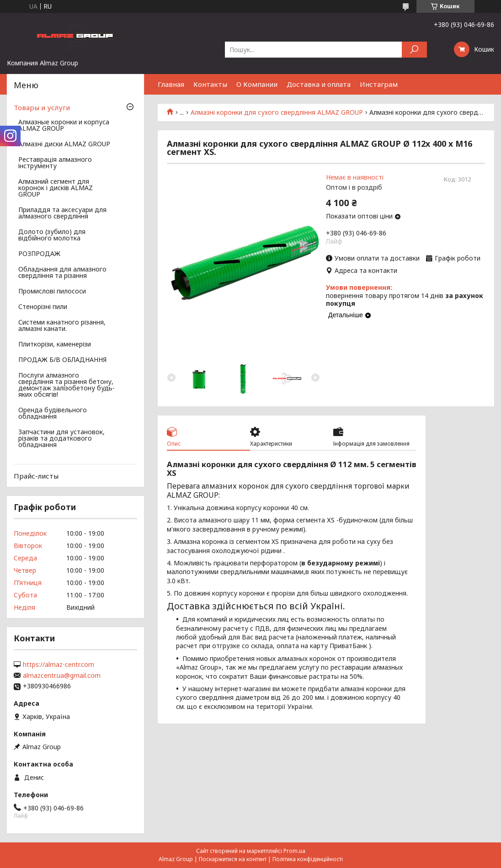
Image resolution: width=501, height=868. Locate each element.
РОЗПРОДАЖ (39, 254)
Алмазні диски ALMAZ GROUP (64, 144)
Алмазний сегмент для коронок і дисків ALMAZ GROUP (56, 188)
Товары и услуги (42, 107)
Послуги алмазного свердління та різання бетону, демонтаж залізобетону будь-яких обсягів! (67, 385)
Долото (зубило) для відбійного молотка (52, 235)
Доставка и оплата (319, 84)
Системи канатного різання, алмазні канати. (62, 326)
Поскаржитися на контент (233, 859)
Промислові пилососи (52, 292)
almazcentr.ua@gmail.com (62, 676)
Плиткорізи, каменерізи (55, 345)
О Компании (257, 84)
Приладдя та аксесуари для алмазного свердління (62, 213)
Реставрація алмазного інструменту (55, 163)
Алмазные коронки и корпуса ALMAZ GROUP (64, 126)
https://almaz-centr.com (59, 665)
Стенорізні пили (43, 307)
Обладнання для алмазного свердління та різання (62, 273)
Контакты (210, 84)
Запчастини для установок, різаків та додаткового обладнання (61, 439)
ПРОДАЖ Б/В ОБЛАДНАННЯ (62, 360)
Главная (171, 84)
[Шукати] (414, 50)
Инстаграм (379, 84)
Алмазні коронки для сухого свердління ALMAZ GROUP (277, 112)
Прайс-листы (36, 476)
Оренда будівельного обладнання (53, 414)
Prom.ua (294, 851)
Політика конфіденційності (308, 859)
